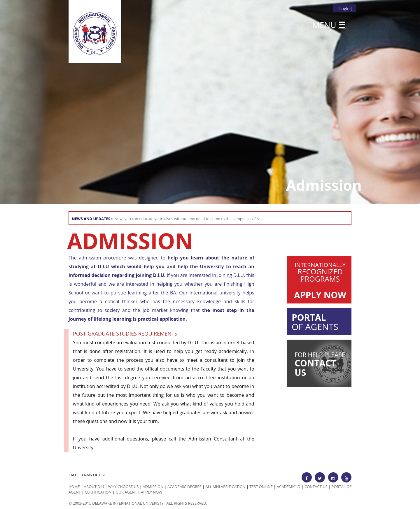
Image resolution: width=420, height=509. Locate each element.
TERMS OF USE (93, 475)
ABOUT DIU (94, 487)
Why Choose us (124, 487)
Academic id (289, 487)
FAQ (72, 475)
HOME (74, 487)
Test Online (261, 487)
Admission (153, 487)
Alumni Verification (226, 487)
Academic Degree (184, 487)
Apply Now (152, 492)
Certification (98, 492)
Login (344, 9)
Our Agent (126, 492)
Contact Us (316, 487)
